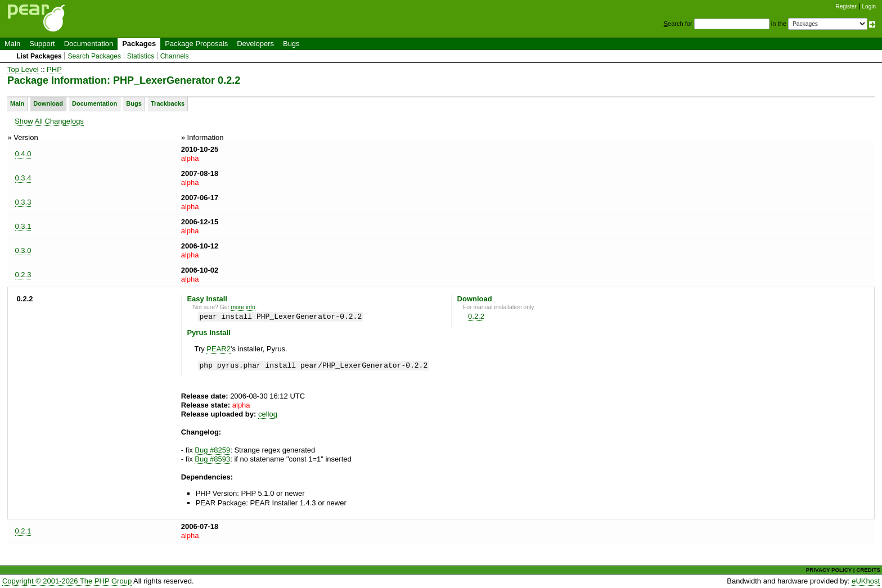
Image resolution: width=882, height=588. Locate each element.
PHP (54, 69)
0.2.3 (23, 275)
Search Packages (94, 56)
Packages (139, 44)
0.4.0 (23, 154)
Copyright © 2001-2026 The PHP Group (67, 581)
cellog (268, 414)
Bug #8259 (212, 450)
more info (243, 307)
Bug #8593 (212, 459)
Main (12, 44)
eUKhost (866, 581)
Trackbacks (168, 103)
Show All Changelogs (49, 121)
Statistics (141, 56)
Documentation (89, 44)
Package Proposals (196, 44)
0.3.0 (23, 250)
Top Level (23, 69)
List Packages (39, 56)
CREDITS (868, 570)
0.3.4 (23, 178)
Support (42, 44)
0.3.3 (23, 202)
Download (48, 103)
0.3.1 (23, 226)
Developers (255, 44)
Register (846, 6)
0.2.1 (23, 531)
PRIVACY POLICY (829, 570)
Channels (175, 56)
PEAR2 (219, 349)
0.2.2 (476, 316)
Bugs (291, 44)
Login (869, 6)
